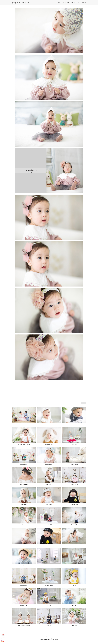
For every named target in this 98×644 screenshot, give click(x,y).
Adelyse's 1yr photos (49, 464)
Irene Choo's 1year (74, 464)
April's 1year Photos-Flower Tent (24, 444)
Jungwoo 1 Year (74, 565)
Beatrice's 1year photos (49, 444)
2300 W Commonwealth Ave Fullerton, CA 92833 (49, 639)
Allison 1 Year (74, 626)
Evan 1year (74, 424)
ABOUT (59, 3)
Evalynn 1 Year (74, 545)
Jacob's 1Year (49, 605)
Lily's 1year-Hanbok (49, 585)
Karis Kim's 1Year (74, 505)
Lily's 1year (24, 545)
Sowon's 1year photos (24, 464)
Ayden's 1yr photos (49, 525)
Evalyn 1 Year (49, 565)
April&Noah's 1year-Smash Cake (24, 626)
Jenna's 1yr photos (24, 525)
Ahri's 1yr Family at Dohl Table (24, 424)
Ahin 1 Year (74, 605)
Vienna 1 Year (49, 505)
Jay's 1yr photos (49, 545)
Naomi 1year (74, 444)
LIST (84, 403)
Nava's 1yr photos (24, 605)
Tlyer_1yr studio (74, 525)
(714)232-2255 (49, 637)
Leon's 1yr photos (24, 505)
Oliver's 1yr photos (49, 484)
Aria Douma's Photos (49, 424)
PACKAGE (73, 3)
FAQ (79, 3)
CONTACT (84, 3)
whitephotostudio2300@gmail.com (49, 638)
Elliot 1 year (49, 626)
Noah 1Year (74, 585)
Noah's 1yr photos (24, 565)
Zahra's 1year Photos (24, 484)
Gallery (66, 3)
